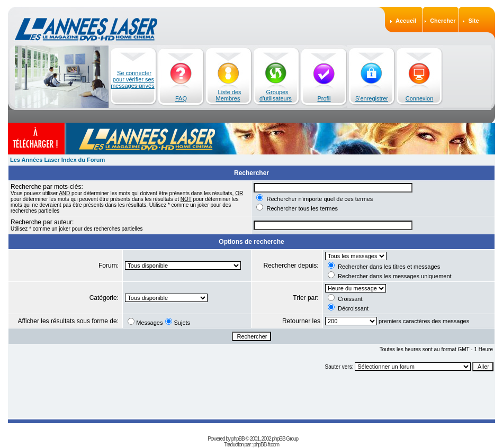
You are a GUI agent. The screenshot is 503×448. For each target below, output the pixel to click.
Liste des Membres (229, 95)
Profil (324, 98)
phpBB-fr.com (266, 445)
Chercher (443, 21)
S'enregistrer (372, 98)
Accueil (406, 21)
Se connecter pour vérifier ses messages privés (133, 79)
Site (473, 21)
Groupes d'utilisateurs (276, 95)
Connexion (420, 98)
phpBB (238, 439)
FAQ (181, 98)
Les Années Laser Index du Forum (57, 160)
